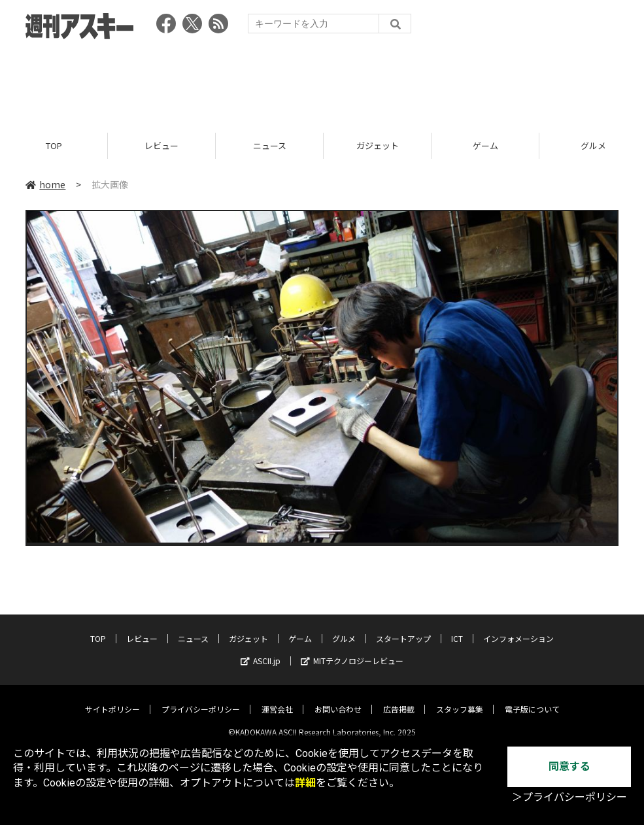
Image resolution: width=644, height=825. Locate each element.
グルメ (344, 629)
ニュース (270, 145)
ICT (457, 629)
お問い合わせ (338, 699)
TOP (54, 145)
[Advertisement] (322, 82)
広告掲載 (399, 699)
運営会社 (277, 699)
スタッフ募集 (460, 699)
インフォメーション (518, 629)
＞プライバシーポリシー (569, 797)
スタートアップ (403, 629)
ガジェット (378, 145)
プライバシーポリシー (201, 699)
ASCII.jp (261, 651)
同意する (569, 766)
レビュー (161, 145)
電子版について (532, 699)
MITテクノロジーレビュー (352, 651)
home (45, 184)
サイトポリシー (112, 699)
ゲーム (485, 145)
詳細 (305, 783)
